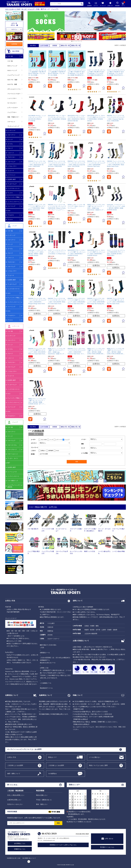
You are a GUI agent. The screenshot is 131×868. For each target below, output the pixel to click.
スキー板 (10, 56)
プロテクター (11, 157)
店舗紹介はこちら (20, 849)
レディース (59, 440)
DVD (9, 211)
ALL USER (44, 440)
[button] (29, 37)
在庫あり (43, 451)
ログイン (14, 29)
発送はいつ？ (52, 757)
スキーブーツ (11, 135)
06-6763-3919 (49, 834)
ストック (10, 139)
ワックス (10, 193)
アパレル (10, 219)
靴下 (9, 463)
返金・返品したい (42, 804)
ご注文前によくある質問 (15, 765)
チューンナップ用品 (13, 197)
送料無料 (51, 451)
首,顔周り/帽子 (12, 179)
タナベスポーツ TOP (13, 9)
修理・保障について (14, 773)
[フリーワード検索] (54, 448)
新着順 (55, 46)
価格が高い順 (76, 46)
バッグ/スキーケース (14, 188)
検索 (82, 4)
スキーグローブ (12, 450)
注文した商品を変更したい (16, 795)
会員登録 (14, 44)
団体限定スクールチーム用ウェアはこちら (63, 845)
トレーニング (11, 206)
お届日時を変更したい (14, 800)
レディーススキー (13, 108)
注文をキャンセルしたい (15, 804)
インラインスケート (13, 202)
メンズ (51, 440)
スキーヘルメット (13, 454)
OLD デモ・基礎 (12, 84)
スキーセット (11, 122)
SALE (89, 78)
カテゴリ (96, 4)
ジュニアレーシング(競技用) (13, 486)
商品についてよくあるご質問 (98, 765)
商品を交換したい (42, 795)
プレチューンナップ (13, 126)
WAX (9, 293)
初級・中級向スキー (13, 117)
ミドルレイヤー (12, 166)
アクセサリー (11, 315)
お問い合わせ (109, 839)
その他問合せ (52, 773)
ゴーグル (10, 144)
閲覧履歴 (117, 4)
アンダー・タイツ (13, 458)
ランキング (103, 4)
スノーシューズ (12, 472)
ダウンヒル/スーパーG (14, 89)
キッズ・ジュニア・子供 (30, 9)
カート (123, 4)
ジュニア (67, 440)
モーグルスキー (12, 103)
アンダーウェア (12, 184)
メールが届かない (95, 757)
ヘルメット (11, 153)
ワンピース (11, 171)
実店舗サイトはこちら (107, 847)
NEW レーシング (12, 66)
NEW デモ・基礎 (12, 80)
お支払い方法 (12, 757)
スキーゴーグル (12, 445)
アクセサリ (11, 215)
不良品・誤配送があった (44, 800)
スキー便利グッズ (13, 481)
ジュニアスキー (12, 112)
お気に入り (110, 4)
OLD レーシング (12, 70)
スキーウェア (11, 162)
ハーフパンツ (11, 175)
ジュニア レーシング (13, 75)
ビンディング (11, 130)
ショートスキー (12, 98)
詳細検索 (89, 4)
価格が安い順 (65, 46)
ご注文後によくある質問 (56, 765)
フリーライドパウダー (14, 94)
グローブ (10, 148)
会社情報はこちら (20, 843)
